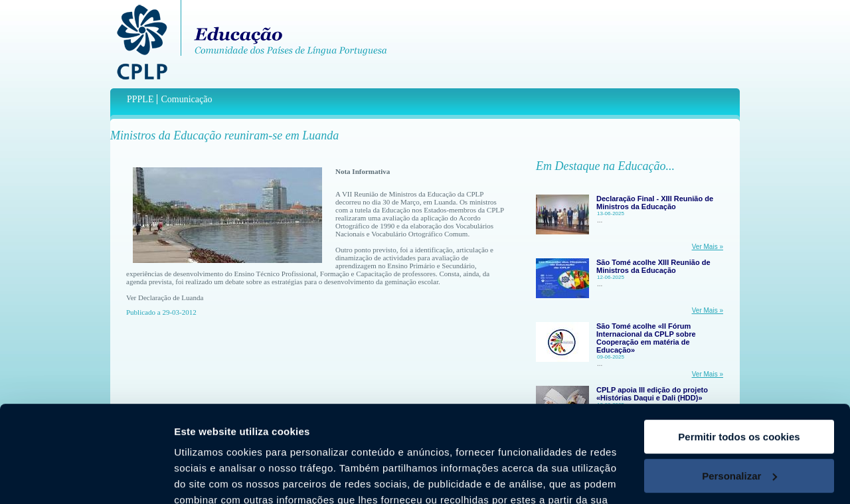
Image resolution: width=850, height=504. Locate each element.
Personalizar (739, 385)
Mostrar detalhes (214, 478)
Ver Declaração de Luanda (165, 297)
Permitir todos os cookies (739, 346)
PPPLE (140, 99)
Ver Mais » (708, 247)
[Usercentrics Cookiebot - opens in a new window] (86, 478)
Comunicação (186, 99)
